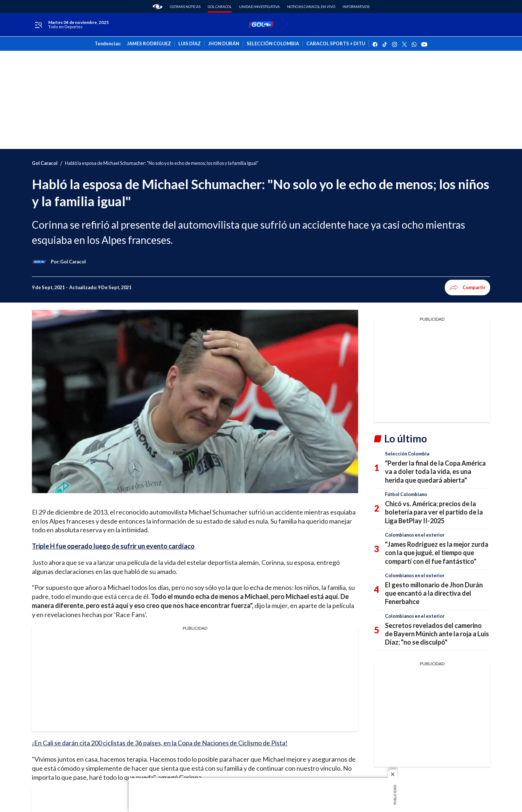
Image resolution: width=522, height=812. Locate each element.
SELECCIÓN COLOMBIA (273, 44)
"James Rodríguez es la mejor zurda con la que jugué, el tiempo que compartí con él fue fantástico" (437, 553)
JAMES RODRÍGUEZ (149, 44)
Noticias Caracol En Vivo (311, 7)
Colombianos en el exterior (415, 535)
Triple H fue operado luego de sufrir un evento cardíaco (113, 546)
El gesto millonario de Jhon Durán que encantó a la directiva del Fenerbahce (434, 593)
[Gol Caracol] (73, 262)
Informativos (356, 7)
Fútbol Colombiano (406, 494)
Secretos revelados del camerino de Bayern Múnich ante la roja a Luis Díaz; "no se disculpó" (437, 634)
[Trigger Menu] (38, 25)
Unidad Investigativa (259, 7)
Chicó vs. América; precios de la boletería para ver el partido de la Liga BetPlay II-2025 (434, 512)
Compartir (467, 288)
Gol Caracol (220, 7)
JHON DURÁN (224, 44)
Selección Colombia (407, 454)
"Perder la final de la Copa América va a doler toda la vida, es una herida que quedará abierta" (435, 472)
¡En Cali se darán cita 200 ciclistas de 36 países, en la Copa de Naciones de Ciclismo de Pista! (160, 743)
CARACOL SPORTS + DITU (336, 44)
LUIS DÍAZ (190, 44)
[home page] (158, 7)
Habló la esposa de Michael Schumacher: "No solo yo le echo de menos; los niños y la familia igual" (162, 163)
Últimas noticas (185, 7)
